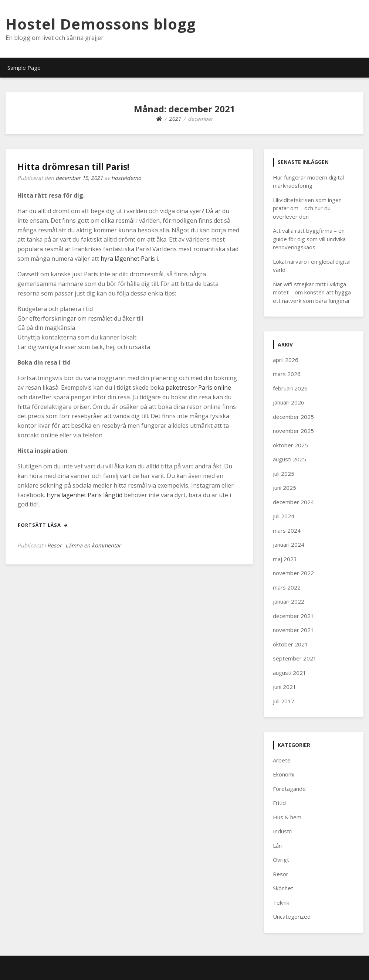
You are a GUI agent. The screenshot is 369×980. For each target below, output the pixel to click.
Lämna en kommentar (93, 545)
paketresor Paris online (198, 387)
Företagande (289, 789)
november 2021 (293, 630)
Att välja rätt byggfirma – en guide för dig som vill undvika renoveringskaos (309, 239)
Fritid (279, 803)
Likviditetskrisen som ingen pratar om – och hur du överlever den (307, 208)
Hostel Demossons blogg (101, 24)
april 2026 (286, 360)
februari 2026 (290, 388)
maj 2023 (285, 559)
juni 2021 (285, 687)
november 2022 (293, 573)
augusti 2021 (290, 673)
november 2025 (293, 431)
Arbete (282, 760)
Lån (277, 846)
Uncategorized (292, 916)
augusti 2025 (290, 459)
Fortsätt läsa (43, 525)
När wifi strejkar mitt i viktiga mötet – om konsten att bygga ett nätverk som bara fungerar (312, 292)
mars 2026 (287, 374)
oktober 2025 (290, 445)
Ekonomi (284, 774)
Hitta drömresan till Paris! (73, 167)
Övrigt (281, 860)
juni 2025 (285, 488)
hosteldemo (126, 178)
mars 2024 (287, 530)
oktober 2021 (290, 644)
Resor (55, 545)
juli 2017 (284, 701)
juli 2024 (284, 516)
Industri (283, 831)
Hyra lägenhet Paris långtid (84, 495)
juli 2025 (284, 474)
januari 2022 (289, 601)
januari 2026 (289, 402)
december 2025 (293, 417)
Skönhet (283, 888)
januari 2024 (289, 544)
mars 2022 (287, 587)
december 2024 (293, 502)
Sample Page (24, 68)
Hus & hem (287, 817)
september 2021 (295, 658)
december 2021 (293, 616)
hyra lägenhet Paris (128, 259)
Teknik (281, 902)
